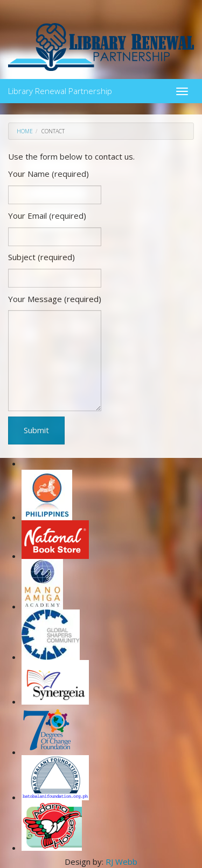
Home (25, 131)
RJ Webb (121, 862)
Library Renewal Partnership (60, 89)
